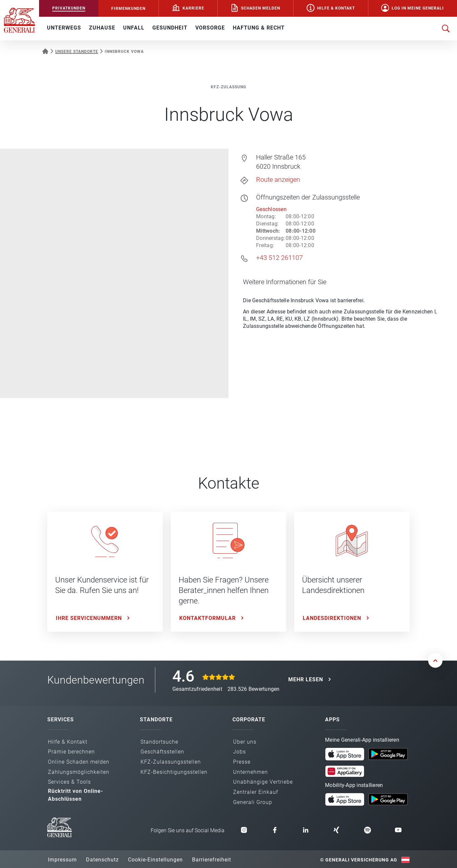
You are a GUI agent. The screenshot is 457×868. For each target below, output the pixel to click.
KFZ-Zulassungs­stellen (171, 762)
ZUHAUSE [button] (102, 28)
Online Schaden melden (79, 762)
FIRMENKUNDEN (128, 9)
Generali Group (253, 802)
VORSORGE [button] (210, 28)
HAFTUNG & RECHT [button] (259, 28)
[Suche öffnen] (446, 29)
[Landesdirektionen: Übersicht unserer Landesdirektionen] (352, 572)
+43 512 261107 (279, 258)
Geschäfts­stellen (162, 752)
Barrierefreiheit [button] (212, 860)
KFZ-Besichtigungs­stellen (174, 772)
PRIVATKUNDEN (69, 8)
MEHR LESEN (306, 679)
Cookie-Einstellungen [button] (155, 860)
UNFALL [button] (134, 28)
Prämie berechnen (71, 752)
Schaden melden (261, 8)
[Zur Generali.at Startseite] (20, 20)
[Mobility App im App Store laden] (345, 799)
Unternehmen (250, 772)
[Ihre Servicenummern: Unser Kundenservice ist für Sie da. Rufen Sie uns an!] (105, 572)
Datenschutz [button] (102, 860)
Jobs (239, 752)
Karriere (193, 8)
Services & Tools (69, 782)
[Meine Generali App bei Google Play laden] (388, 753)
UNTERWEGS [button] (64, 28)
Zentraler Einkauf (256, 792)
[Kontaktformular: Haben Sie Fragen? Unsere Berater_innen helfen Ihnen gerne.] (229, 572)
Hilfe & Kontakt (336, 8)
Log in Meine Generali (418, 8)
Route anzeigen (278, 180)
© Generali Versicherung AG (359, 860)
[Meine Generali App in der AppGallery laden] (345, 769)
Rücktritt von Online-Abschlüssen (76, 795)
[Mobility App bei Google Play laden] (388, 799)
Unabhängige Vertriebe (263, 782)
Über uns (245, 742)
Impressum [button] (62, 860)
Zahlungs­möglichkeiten (79, 772)
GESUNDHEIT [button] (170, 28)
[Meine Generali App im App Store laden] (345, 753)
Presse (242, 762)
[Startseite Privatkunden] (45, 51)
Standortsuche (159, 742)
